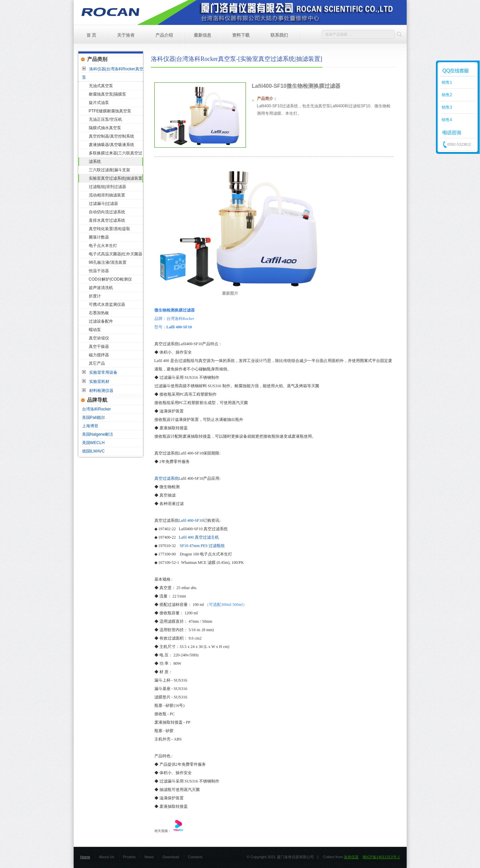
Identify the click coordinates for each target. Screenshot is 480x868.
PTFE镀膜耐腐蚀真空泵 (110, 111)
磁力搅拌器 (99, 355)
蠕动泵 (95, 330)
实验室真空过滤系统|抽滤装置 (116, 178)
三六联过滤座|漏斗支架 (109, 170)
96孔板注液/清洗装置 (108, 262)
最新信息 (202, 35)
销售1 (446, 82)
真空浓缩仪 (99, 338)
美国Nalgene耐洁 (98, 434)
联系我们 (279, 35)
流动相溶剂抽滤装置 (107, 195)
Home (85, 857)
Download (171, 857)
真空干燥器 (99, 347)
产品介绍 (164, 35)
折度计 (95, 296)
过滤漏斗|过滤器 (103, 204)
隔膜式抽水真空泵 (105, 128)
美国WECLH (93, 443)
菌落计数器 (99, 237)
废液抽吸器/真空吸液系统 (112, 145)
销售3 (446, 107)
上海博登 (90, 426)
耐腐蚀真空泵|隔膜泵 (107, 94)
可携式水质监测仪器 (107, 304)
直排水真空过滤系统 (107, 220)
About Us (106, 857)
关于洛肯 (126, 35)
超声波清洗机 (101, 288)
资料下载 (241, 35)
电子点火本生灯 (103, 246)
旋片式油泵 (99, 103)
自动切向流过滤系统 (107, 212)
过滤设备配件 (101, 321)
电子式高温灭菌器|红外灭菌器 (116, 254)
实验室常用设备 (103, 372)
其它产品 (97, 363)
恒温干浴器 (99, 271)
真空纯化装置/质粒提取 (109, 229)
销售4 (446, 120)
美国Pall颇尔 (94, 418)
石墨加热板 (99, 313)
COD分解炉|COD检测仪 (110, 279)
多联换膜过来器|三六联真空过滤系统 (116, 157)
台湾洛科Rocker (97, 409)
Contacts (195, 857)
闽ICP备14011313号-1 (381, 857)
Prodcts (129, 857)
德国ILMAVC (94, 451)
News (149, 857)
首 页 (91, 35)
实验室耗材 (99, 382)
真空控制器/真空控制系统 (112, 136)
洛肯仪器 (351, 857)
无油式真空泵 (101, 86)
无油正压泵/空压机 (105, 119)
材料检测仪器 (101, 391)
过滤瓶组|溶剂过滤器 (107, 187)
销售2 (446, 95)
